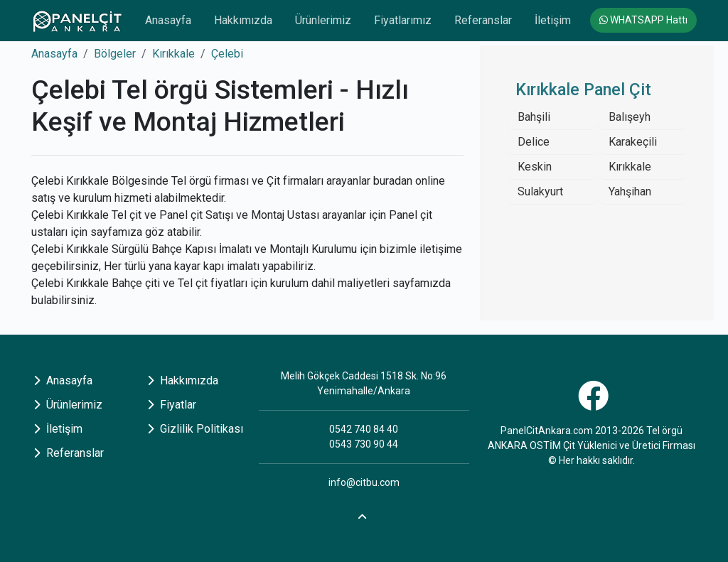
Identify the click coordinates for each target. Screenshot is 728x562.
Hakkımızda (243, 20)
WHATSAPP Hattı (643, 20)
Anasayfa (168, 20)
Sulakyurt (540, 191)
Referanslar (483, 20)
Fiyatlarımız (403, 20)
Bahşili (534, 117)
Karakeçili (633, 142)
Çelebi (227, 54)
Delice (534, 142)
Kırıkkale (173, 54)
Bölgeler (115, 54)
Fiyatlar (172, 405)
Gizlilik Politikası (195, 429)
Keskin (535, 167)
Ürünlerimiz (323, 20)
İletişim (553, 20)
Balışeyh (630, 117)
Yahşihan (630, 191)
